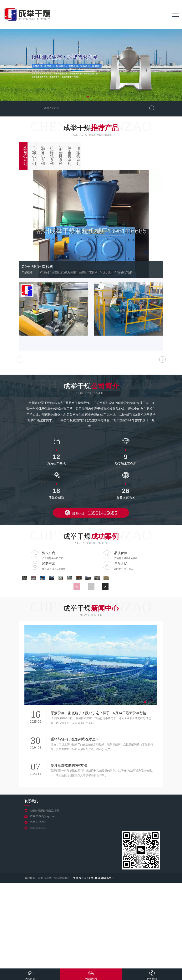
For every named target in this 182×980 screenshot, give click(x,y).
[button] (88, 97)
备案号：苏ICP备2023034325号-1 (94, 964)
